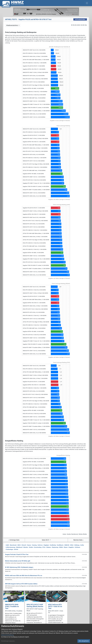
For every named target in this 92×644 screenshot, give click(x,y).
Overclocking (37, 547)
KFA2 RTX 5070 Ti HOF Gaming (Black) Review (35, 606)
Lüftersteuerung (10, 547)
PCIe (44, 547)
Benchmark (13, 545)
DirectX (24, 545)
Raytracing (55, 547)
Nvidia (31, 547)
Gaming (34, 545)
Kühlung (77, 545)
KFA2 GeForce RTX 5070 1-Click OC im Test (55, 606)
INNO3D (67, 545)
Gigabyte (46, 545)
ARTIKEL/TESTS (11, 19)
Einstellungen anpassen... (8, 641)
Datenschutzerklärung (7, 635)
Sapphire (71, 547)
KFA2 (72, 545)
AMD (7, 545)
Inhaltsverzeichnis (12, 25)
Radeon (48, 547)
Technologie (9, 549)
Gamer (29, 545)
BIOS (19, 545)
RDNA (61, 547)
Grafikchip (53, 545)
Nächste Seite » (78, 540)
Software (77, 547)
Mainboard (19, 547)
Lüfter (82, 545)
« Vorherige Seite (14, 540)
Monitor (26, 547)
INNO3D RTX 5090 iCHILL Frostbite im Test (12, 606)
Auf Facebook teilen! (80, 19)
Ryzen (65, 547)
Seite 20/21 (46, 540)
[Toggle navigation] (87, 3)
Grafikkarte (60, 545)
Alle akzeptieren (84, 641)
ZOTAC (16, 549)
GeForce (40, 545)
